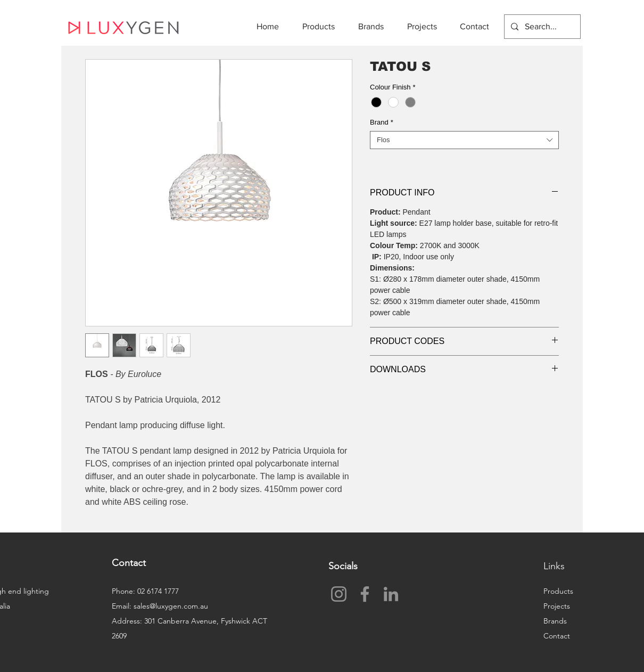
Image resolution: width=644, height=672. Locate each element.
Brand (382, 122)
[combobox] (464, 140)
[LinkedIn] (391, 594)
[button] (322, 26)
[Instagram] (339, 594)
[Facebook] (365, 594)
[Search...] (541, 27)
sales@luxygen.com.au (171, 606)
